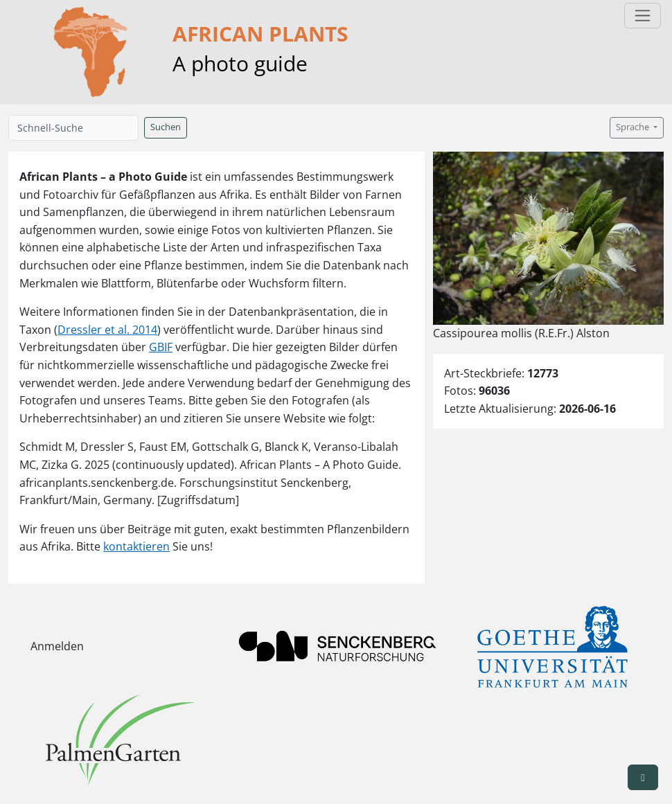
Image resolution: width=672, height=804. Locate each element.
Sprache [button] (634, 127)
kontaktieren (136, 546)
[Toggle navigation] (643, 16)
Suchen (166, 127)
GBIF (161, 347)
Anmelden (57, 646)
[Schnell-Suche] (73, 128)
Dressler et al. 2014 (107, 330)
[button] (643, 777)
